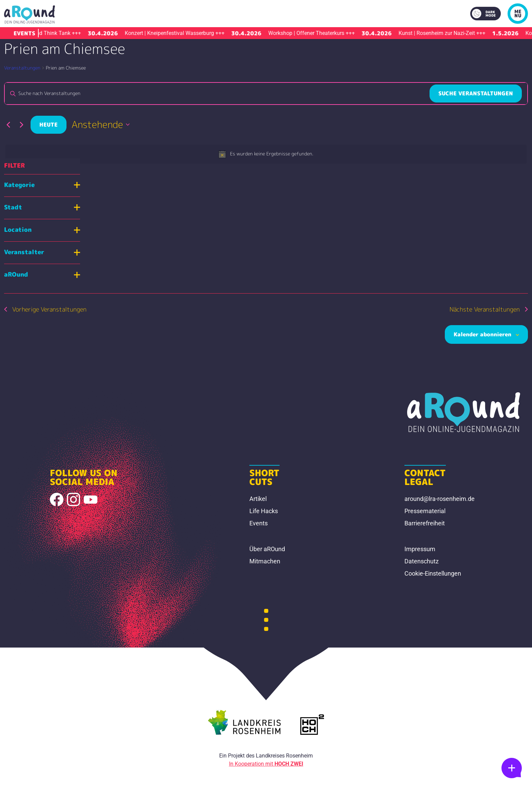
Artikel (258, 499)
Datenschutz (422, 561)
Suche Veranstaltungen (476, 93)
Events (259, 523)
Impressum (420, 549)
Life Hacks (264, 511)
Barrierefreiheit (425, 523)
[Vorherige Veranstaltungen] (8, 125)
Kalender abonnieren (482, 334)
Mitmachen (265, 561)
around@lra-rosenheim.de (440, 499)
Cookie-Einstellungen (433, 573)
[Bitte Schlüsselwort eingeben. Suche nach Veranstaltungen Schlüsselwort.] (217, 94)
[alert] (266, 154)
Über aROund (267, 549)
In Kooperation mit (266, 764)
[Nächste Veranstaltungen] (21, 125)
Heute (49, 125)
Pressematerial (425, 511)
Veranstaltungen (22, 68)
